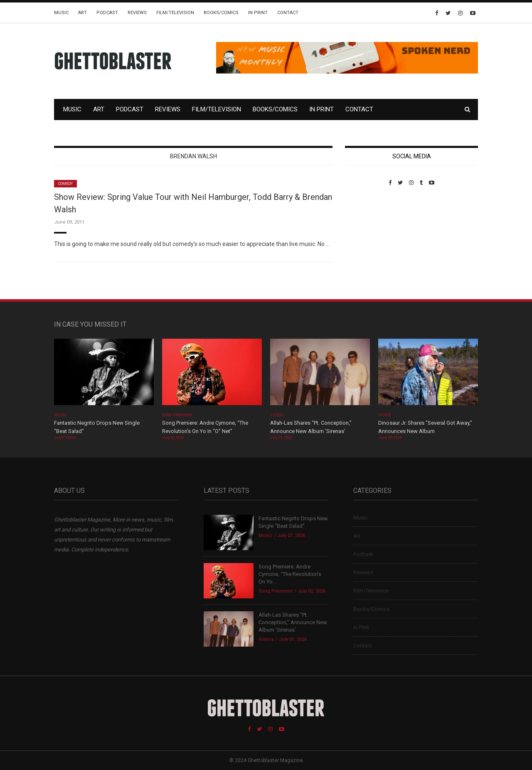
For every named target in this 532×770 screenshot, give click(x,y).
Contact (288, 13)
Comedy (65, 184)
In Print (258, 13)
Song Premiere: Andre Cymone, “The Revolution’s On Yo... (290, 574)
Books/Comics (221, 13)
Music (61, 13)
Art (83, 13)
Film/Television (175, 13)
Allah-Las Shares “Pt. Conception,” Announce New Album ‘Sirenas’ (293, 622)
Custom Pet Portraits (369, 243)
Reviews (137, 13)
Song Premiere (177, 415)
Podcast (107, 13)
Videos (277, 415)
